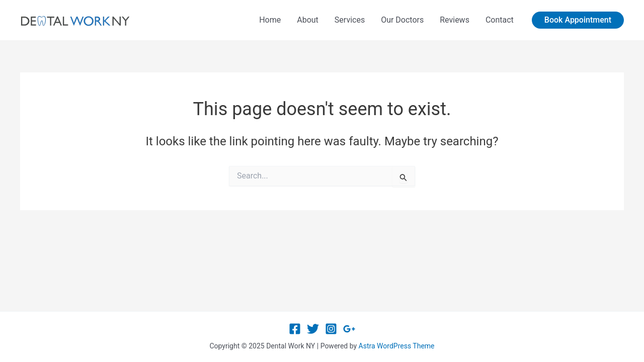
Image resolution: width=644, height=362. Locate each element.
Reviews (455, 20)
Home (270, 20)
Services (350, 20)
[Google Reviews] (349, 329)
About (308, 20)
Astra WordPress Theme (397, 346)
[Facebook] (295, 329)
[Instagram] (331, 329)
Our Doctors (402, 20)
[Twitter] (313, 329)
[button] (578, 20)
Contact (500, 20)
